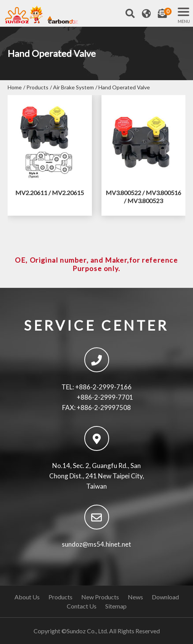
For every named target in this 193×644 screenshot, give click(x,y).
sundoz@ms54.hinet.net (96, 544)
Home (15, 87)
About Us (27, 597)
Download (165, 597)
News (135, 597)
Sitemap (116, 606)
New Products (100, 597)
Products (37, 87)
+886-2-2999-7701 (105, 397)
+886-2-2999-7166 (103, 387)
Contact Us (82, 606)
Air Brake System (73, 87)
